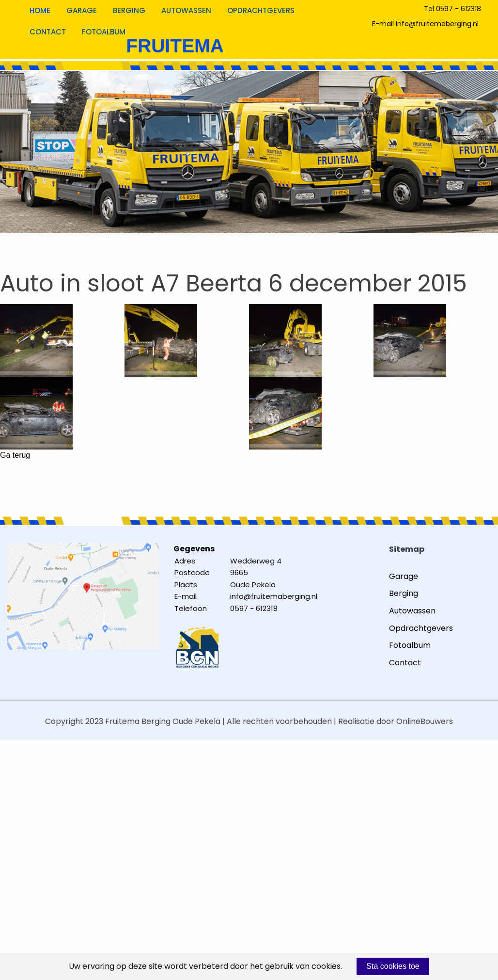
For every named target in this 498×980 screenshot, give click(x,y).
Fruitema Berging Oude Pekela (163, 721)
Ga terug (15, 455)
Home (40, 10)
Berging (129, 10)
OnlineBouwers (425, 721)
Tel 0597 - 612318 (452, 9)
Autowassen (186, 10)
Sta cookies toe (393, 966)
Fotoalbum (104, 32)
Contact (48, 32)
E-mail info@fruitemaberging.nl (425, 24)
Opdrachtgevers (261, 10)
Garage (82, 10)
